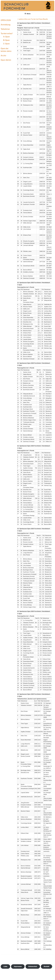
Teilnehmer (5, 29)
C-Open (6, 44)
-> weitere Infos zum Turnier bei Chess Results (32, 19)
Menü (28, 14)
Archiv (3, 56)
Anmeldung (6, 25)
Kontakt (46, 966)
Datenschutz (33, 966)
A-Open (6, 37)
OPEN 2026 (6, 20)
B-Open (6, 40)
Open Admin (6, 60)
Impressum (18, 966)
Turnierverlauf (7, 33)
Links (5, 966)
